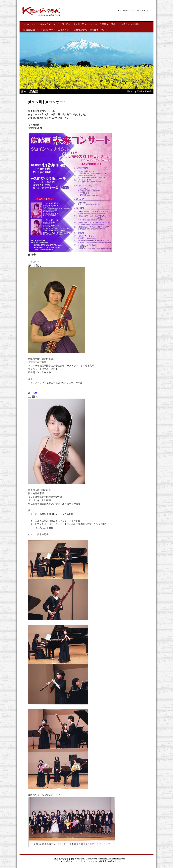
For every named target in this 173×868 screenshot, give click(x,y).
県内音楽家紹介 (30, 30)
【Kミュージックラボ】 (64, 859)
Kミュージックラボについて (46, 24)
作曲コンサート (48, 30)
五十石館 (66, 24)
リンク (104, 30)
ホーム (26, 24)
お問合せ (94, 30)
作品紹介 (104, 24)
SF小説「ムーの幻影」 (129, 24)
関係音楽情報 (80, 30)
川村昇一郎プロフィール (85, 24)
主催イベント (65, 30)
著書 (113, 24)
